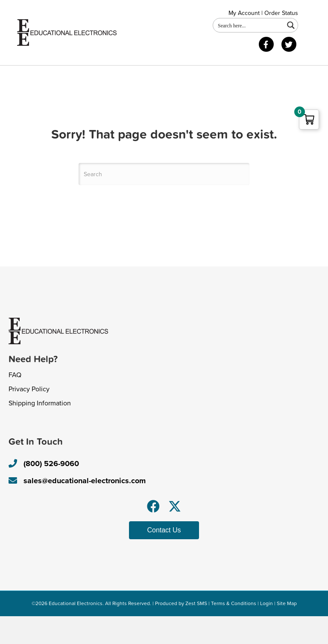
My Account (244, 13)
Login (266, 631)
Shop (82, 76)
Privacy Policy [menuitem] (29, 417)
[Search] (164, 202)
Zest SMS (196, 631)
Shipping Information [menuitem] (40, 431)
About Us (41, 76)
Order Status (281, 13)
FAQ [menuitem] (15, 403)
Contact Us (125, 76)
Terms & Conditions (234, 631)
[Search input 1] (249, 25)
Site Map (287, 631)
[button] (153, 534)
